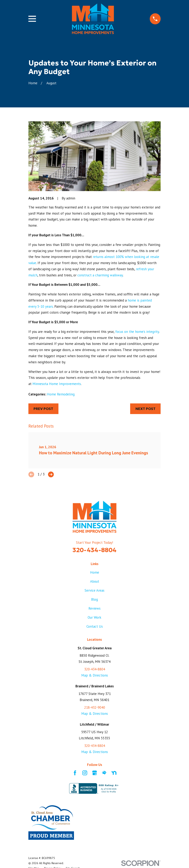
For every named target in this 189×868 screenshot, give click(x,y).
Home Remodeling (61, 394)
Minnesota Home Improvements (57, 384)
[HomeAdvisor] (104, 773)
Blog (94, 599)
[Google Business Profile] (95, 773)
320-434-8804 (94, 550)
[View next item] (51, 474)
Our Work (94, 617)
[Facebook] (75, 773)
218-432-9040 (95, 707)
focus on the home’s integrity (137, 332)
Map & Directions (95, 675)
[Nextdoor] (114, 773)
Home (95, 572)
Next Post (145, 409)
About (95, 581)
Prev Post (43, 409)
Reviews (94, 608)
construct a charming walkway (100, 275)
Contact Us (95, 626)
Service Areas (94, 590)
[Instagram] (85, 773)
